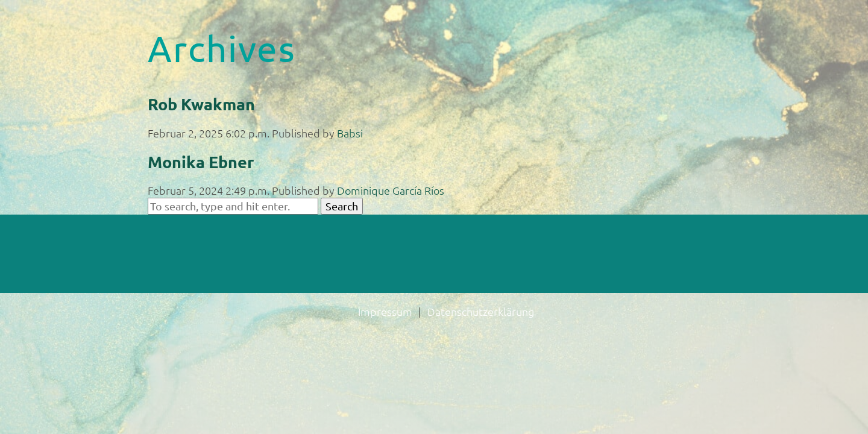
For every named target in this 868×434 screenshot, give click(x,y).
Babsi (350, 133)
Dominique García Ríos (391, 190)
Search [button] (342, 206)
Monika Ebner (201, 162)
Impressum (385, 311)
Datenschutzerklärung (481, 311)
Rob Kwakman (201, 104)
